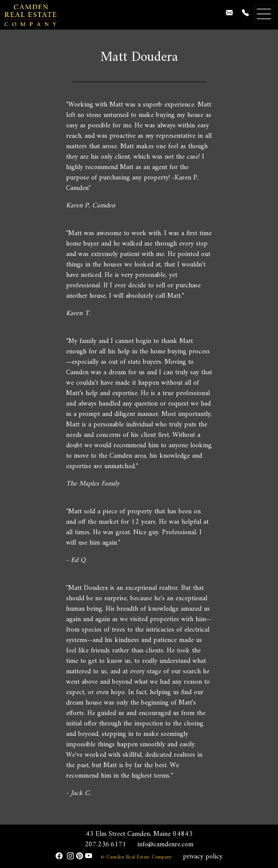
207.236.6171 (106, 845)
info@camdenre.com (165, 845)
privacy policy (203, 857)
